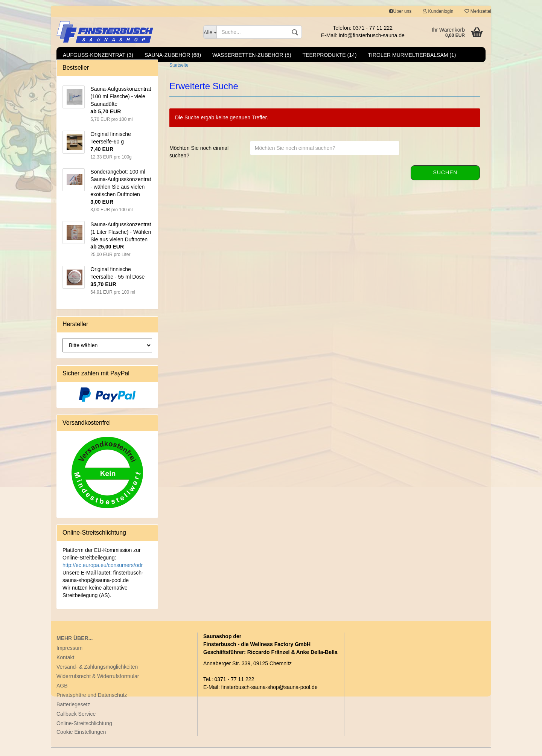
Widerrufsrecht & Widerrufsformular (98, 684)
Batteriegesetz (73, 713)
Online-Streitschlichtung (84, 732)
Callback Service (76, 722)
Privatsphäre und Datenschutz (92, 703)
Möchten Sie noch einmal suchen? (199, 160)
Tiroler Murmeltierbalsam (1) (412, 55)
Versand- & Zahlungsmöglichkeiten (97, 675)
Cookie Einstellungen (81, 740)
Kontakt (65, 666)
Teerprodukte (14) (330, 55)
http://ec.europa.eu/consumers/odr (103, 573)
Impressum (69, 656)
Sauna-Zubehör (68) (173, 55)
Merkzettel (478, 11)
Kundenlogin (438, 11)
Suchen (445, 181)
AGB (62, 694)
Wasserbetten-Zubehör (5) (252, 55)
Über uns (400, 11)
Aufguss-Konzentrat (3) (98, 55)
